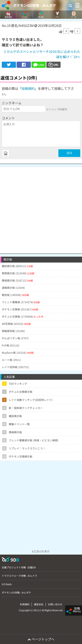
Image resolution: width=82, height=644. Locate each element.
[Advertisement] (41, 208)
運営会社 (39, 604)
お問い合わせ (55, 604)
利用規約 (25, 604)
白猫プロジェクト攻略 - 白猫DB (19, 567)
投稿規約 (28, 88)
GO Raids (7, 584)
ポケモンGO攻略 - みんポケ (35, 5)
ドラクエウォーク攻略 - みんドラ (19, 576)
